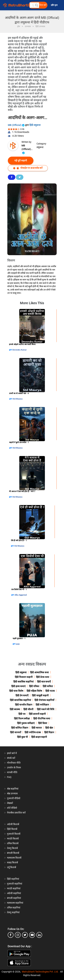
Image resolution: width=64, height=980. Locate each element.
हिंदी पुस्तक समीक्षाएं (26, 723)
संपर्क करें (11, 758)
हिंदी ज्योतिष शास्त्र (33, 732)
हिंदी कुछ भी (22, 737)
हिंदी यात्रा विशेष (16, 691)
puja (18, 644)
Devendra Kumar (20, 350)
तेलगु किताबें (12, 848)
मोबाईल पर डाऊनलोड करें (28, 168)
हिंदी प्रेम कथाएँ (22, 695)
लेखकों (10, 803)
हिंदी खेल (49, 728)
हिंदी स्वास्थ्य (15, 709)
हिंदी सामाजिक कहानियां (20, 700)
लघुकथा (40, 147)
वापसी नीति (12, 772)
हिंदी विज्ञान (49, 732)
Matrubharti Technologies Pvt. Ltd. (40, 972)
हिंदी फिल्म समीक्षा (22, 719)
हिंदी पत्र (22, 714)
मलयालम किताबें (14, 858)
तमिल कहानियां (14, 908)
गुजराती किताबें (14, 834)
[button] (36, 5)
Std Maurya (18, 399)
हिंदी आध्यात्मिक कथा (39, 672)
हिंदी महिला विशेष (34, 691)
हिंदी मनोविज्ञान (42, 705)
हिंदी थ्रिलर (43, 723)
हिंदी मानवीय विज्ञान (24, 705)
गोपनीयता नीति (14, 763)
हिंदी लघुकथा (35, 125)
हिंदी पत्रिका (34, 686)
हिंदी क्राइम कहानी (39, 737)
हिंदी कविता (48, 686)
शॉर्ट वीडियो (12, 808)
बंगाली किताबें (13, 853)
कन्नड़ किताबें (12, 862)
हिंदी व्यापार (37, 728)
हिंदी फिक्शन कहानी (24, 677)
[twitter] (25, 935)
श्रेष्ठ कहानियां (13, 789)
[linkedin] (39, 935)
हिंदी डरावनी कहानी (37, 714)
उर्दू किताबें (12, 867)
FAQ (9, 777)
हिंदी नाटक (50, 691)
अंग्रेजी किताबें (13, 824)
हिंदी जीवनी (28, 709)
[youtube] (32, 935)
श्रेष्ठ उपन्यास (12, 793)
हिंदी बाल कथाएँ (44, 682)
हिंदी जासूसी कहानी (40, 695)
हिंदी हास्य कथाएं (18, 686)
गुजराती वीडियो (14, 798)
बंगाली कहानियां (14, 898)
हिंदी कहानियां (13, 879)
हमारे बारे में (12, 753)
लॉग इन (54, 5)
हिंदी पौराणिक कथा (42, 719)
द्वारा (11, 350)
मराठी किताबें (13, 839)
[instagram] (18, 935)
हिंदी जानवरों (16, 732)
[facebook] (11, 935)
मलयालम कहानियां (15, 903)
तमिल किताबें (13, 843)
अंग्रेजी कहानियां (14, 893)
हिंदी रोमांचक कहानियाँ (44, 700)
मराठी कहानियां (14, 888)
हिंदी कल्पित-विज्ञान (20, 728)
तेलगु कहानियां (13, 912)
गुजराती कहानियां (15, 884)
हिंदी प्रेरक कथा (43, 677)
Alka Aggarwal (21, 595)
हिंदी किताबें (12, 829)
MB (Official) (16, 125)
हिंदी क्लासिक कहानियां (23, 682)
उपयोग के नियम (14, 768)
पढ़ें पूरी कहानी (21, 161)
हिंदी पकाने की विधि (46, 709)
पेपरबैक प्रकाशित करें (16, 813)
